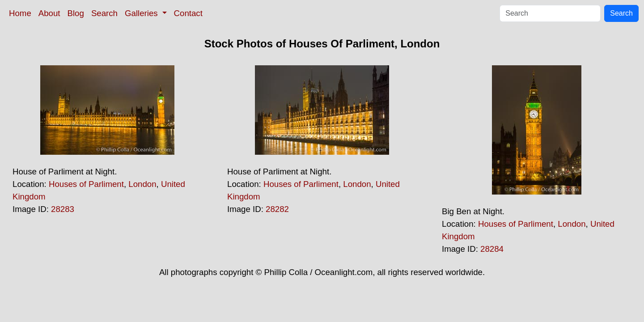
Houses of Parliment (86, 184)
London (142, 184)
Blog (76, 13)
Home (20, 13)
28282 (277, 209)
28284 (492, 249)
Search (104, 13)
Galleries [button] (142, 13)
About (49, 13)
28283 (63, 209)
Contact (188, 13)
